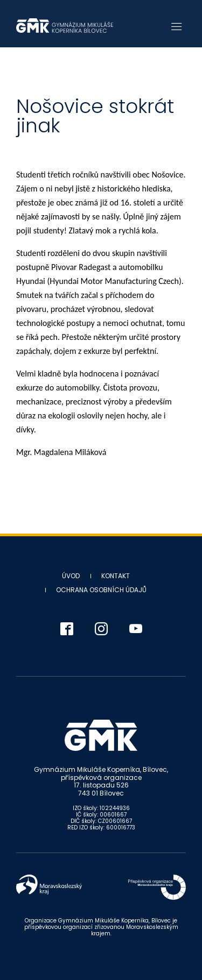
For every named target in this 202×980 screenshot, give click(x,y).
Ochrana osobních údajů (101, 590)
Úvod (71, 576)
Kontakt (116, 576)
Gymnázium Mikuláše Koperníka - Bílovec (65, 26)
